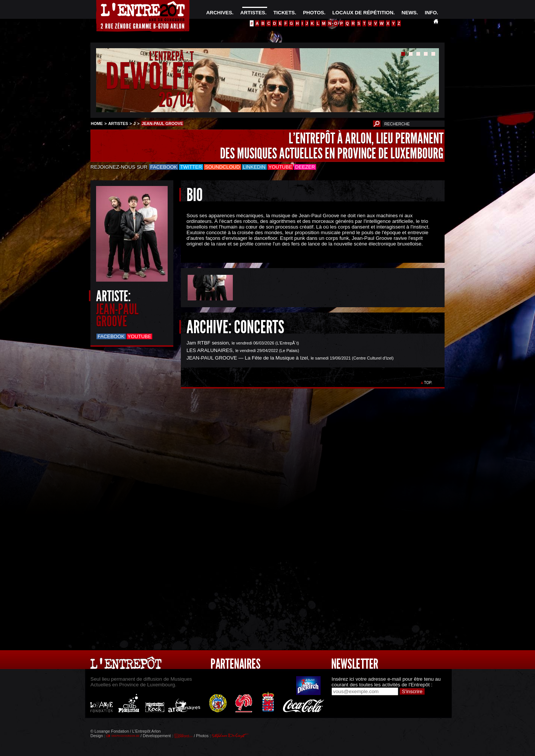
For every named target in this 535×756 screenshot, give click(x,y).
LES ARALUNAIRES (209, 350)
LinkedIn (254, 167)
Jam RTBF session (208, 343)
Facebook (164, 167)
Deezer (305, 167)
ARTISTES (253, 13)
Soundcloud (222, 167)
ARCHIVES (219, 13)
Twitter (191, 167)
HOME (97, 123)
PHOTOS (313, 13)
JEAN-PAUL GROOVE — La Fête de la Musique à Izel (247, 358)
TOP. (428, 383)
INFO (431, 13)
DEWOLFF (150, 77)
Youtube (280, 167)
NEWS (409, 13)
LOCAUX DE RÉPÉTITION (363, 13)
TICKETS (284, 13)
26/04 (176, 100)
